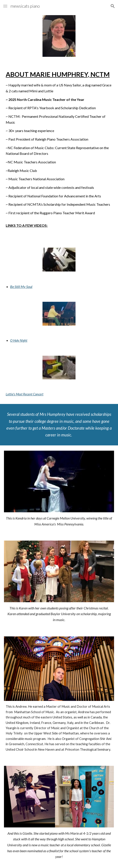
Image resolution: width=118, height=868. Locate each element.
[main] (59, 149)
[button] (5, 6)
